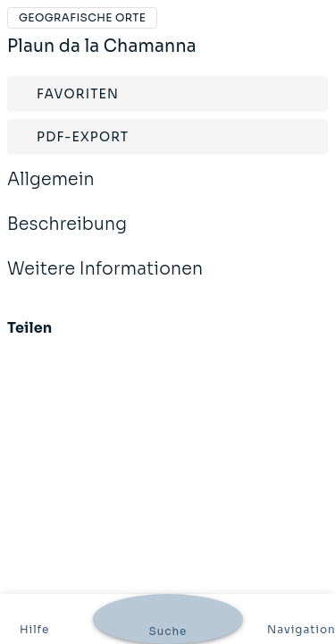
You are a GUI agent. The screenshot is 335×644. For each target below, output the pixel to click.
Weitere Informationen (105, 281)
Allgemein (51, 191)
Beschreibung (67, 236)
